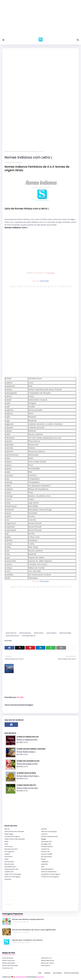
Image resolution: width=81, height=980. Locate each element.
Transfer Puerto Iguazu (12, 836)
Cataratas (8, 879)
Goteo (6, 859)
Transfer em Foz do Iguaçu (50, 877)
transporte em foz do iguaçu (51, 874)
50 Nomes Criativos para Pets (26, 785)
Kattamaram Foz (21, 905)
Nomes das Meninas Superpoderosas (28, 919)
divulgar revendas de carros (7, 892)
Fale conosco (46, 965)
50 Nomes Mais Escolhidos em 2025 (28, 761)
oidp (43, 867)
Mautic (44, 859)
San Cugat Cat (9, 852)
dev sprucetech (46, 857)
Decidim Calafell (47, 854)
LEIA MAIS (26, 742)
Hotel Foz (44, 834)
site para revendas (10, 892)
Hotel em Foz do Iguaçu (49, 831)
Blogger (44, 839)
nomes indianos (51, 633)
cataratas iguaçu (11, 905)
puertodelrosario (10, 867)
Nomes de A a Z (46, 958)
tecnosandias (9, 862)
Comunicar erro (8, 968)
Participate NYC (46, 841)
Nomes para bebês (65, 633)
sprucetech (8, 857)
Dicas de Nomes (8, 958)
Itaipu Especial (22, 905)
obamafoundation (47, 869)
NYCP (6, 844)
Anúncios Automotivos (49, 872)
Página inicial (9, 151)
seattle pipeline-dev (12, 869)
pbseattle (44, 864)
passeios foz (7, 896)
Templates (40, 977)
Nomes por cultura (48, 963)
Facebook (47, 973)
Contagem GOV (46, 844)
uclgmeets (45, 862)
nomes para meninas (12, 636)
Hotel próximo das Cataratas (14, 831)
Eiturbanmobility (47, 846)
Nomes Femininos (8, 960)
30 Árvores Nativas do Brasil (26, 773)
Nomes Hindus (39, 633)
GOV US (7, 829)
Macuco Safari (20, 905)
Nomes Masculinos (48, 960)
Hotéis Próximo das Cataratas (15, 839)
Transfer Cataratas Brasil (50, 836)
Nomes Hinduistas (25, 633)
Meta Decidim (9, 864)
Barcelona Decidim (11, 849)
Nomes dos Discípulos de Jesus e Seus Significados (34, 930)
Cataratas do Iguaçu (23, 905)
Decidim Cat (45, 852)
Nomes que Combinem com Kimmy (27, 940)
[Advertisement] (40, 19)
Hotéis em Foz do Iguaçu (13, 874)
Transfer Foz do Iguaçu (17, 905)
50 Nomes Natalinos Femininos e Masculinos (31, 749)
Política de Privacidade (10, 965)
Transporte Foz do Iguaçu (18, 905)
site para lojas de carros (5, 892)
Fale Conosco (57, 973)
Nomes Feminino (20, 151)
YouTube (11, 900)
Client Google (12, 900)
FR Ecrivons (9, 846)
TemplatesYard (20, 977)
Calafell (7, 854)
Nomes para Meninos (29, 636)
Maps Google (9, 834)
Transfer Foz (45, 849)
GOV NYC (44, 829)
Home (40, 973)
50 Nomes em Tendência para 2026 (28, 737)
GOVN (6, 841)
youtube (5, 896)
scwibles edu (9, 872)
